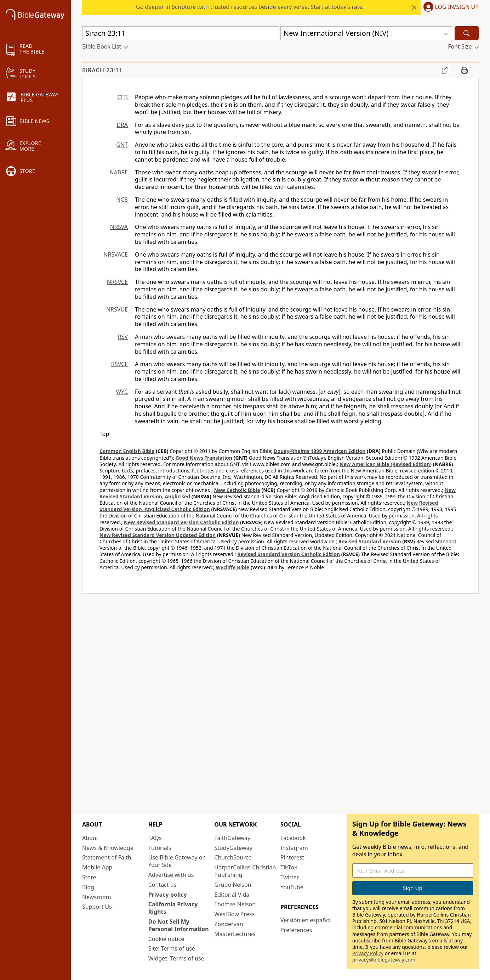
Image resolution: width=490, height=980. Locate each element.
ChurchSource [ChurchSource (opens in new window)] (233, 857)
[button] (450, 7)
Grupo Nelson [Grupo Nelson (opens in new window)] (233, 885)
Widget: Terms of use (176, 958)
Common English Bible (127, 451)
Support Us (97, 907)
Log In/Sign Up (457, 7)
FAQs (155, 838)
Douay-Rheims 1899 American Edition (320, 451)
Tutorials (160, 848)
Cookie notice (166, 939)
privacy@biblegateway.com (384, 960)
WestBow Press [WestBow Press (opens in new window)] (234, 914)
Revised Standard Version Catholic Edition (289, 554)
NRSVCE (117, 282)
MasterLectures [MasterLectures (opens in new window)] (235, 934)
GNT (122, 145)
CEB (123, 97)
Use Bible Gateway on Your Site (177, 861)
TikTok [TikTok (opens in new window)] (289, 867)
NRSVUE (117, 309)
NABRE (119, 172)
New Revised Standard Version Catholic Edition (181, 522)
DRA (122, 125)
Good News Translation (204, 458)
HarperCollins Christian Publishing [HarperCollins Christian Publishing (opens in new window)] (245, 871)
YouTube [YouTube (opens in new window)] (292, 887)
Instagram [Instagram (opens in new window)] (294, 848)
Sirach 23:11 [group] (102, 70)
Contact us (163, 885)
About (90, 838)
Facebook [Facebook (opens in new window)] (293, 838)
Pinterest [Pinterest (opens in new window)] (292, 857)
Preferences (296, 930)
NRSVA (119, 227)
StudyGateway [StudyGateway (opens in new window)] (233, 848)
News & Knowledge (108, 848)
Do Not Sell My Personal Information (179, 925)
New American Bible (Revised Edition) (386, 464)
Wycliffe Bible (232, 567)
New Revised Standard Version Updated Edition (158, 535)
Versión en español (306, 920)
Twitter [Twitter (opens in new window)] (290, 877)
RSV (123, 337)
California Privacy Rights (173, 908)
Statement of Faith (107, 857)
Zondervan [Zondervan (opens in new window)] (229, 924)
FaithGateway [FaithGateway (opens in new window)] (232, 838)
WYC (122, 392)
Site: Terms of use (172, 948)
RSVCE (119, 364)
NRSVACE (116, 254)
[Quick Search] (181, 33)
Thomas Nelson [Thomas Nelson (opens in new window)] (235, 904)
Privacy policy (168, 895)
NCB (122, 200)
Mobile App (97, 867)
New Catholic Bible (237, 490)
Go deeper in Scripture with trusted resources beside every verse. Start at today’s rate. (250, 7)
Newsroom (97, 897)
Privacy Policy (368, 953)
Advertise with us (171, 875)
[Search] (467, 33)
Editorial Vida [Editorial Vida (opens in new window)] (232, 895)
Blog (88, 887)
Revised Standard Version (370, 541)
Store (89, 877)
